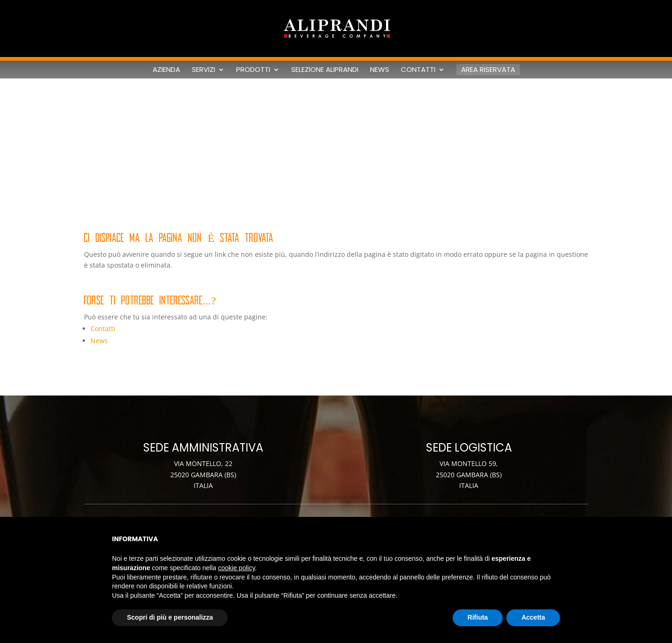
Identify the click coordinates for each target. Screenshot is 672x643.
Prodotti (253, 70)
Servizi (203, 70)
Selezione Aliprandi (325, 70)
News (380, 70)
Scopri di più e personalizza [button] (170, 617)
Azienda (166, 70)
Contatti (418, 70)
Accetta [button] (533, 617)
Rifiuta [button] (478, 617)
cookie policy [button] (236, 568)
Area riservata (488, 69)
